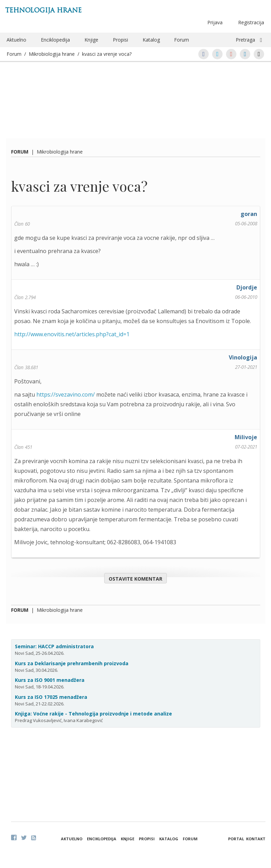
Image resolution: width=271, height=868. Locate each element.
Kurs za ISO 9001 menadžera (50, 680)
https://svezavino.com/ (66, 394)
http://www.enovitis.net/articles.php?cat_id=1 (72, 334)
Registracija (251, 22)
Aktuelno (16, 40)
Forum (182, 40)
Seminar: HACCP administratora (54, 646)
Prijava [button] (215, 22)
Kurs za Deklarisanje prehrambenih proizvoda (72, 663)
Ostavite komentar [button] (135, 579)
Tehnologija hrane (43, 10)
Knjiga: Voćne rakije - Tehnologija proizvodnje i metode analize (93, 714)
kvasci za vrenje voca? (107, 54)
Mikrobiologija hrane (52, 54)
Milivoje (246, 437)
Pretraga (245, 40)
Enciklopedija (55, 40)
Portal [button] (236, 839)
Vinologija (243, 357)
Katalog (151, 40)
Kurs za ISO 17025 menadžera (51, 697)
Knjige (91, 40)
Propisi (120, 40)
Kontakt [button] (256, 839)
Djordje (247, 287)
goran (249, 214)
